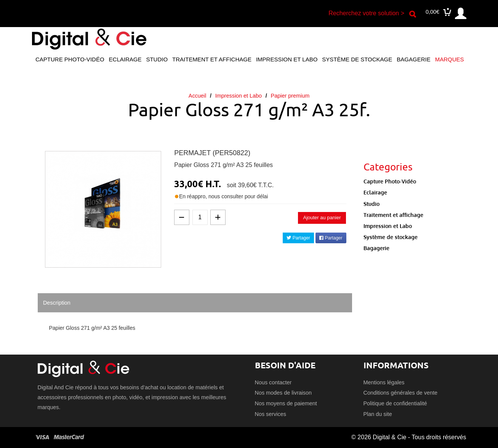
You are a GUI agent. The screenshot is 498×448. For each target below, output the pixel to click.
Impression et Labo (287, 59)
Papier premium (290, 96)
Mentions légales (384, 382)
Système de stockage (357, 59)
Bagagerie (413, 59)
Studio (157, 59)
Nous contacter (273, 382)
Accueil (197, 96)
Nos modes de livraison (283, 393)
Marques (450, 59)
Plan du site (378, 414)
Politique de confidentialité (395, 403)
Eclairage (125, 59)
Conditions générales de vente (400, 393)
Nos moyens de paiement (286, 403)
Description (57, 303)
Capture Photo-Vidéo (70, 59)
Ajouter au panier (322, 218)
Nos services (271, 414)
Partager (298, 238)
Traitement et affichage (212, 59)
